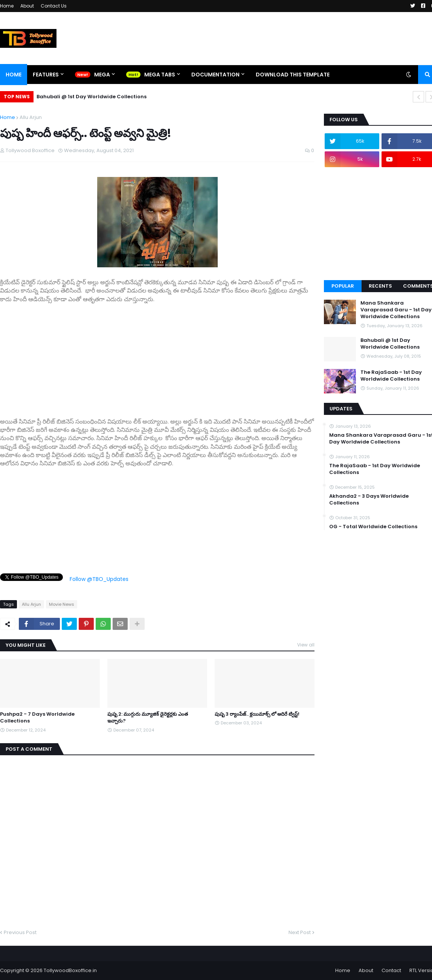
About (27, 6)
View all (306, 645)
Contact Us (54, 6)
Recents (380, 286)
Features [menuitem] (46, 75)
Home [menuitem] (14, 75)
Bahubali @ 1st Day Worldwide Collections (92, 97)
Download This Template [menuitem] (293, 75)
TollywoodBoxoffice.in (70, 970)
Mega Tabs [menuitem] (160, 75)
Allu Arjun (31, 117)
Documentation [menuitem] (215, 75)
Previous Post (20, 932)
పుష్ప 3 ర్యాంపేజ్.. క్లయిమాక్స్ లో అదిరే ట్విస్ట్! (257, 714)
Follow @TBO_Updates (99, 579)
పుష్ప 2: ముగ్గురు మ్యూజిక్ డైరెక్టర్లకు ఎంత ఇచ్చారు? (148, 718)
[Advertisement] (157, 356)
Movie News (62, 604)
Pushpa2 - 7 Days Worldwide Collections (37, 718)
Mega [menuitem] (102, 75)
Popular (343, 286)
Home (7, 6)
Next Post (300, 932)
